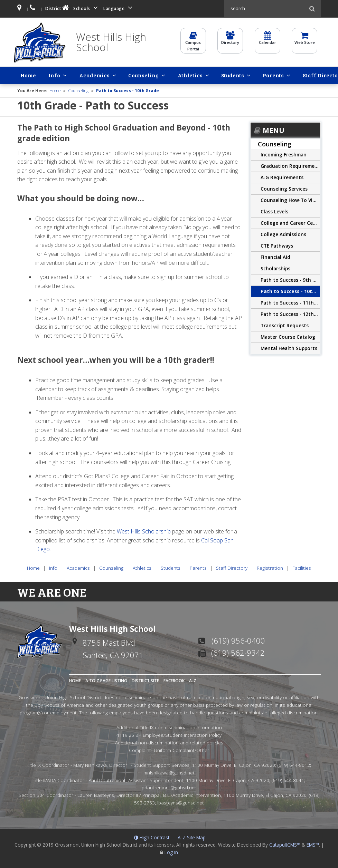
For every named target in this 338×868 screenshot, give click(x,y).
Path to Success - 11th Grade (290, 302)
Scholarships (275, 268)
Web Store (304, 41)
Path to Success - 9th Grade (290, 279)
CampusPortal (193, 44)
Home (23, 75)
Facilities (310, 75)
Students (171, 75)
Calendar (267, 41)
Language (119, 8)
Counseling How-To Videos (290, 199)
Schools (87, 8)
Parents (201, 75)
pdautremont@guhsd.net (169, 787)
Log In (171, 852)
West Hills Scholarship (144, 531)
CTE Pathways (277, 245)
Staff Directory (240, 75)
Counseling (105, 75)
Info (38, 75)
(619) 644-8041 (288, 779)
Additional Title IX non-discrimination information (169, 727)
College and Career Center (290, 222)
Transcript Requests (285, 325)
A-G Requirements (282, 177)
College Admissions (283, 234)
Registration (278, 75)
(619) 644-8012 (294, 764)
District (58, 8)
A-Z (193, 680)
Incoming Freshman (284, 154)
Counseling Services (284, 188)
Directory (230, 41)
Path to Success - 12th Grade (290, 313)
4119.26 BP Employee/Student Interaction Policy (169, 734)
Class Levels (274, 211)
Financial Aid (275, 256)
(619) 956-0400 (238, 640)
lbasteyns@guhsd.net (181, 802)
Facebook (174, 680)
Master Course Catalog (288, 336)
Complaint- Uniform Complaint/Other (169, 749)
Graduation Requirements (290, 165)
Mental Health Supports (289, 348)
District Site (145, 680)
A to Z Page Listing (106, 680)
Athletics (140, 75)
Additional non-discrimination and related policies (169, 741)
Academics (67, 75)
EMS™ (313, 844)
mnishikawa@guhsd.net (169, 771)
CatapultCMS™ (285, 844)
